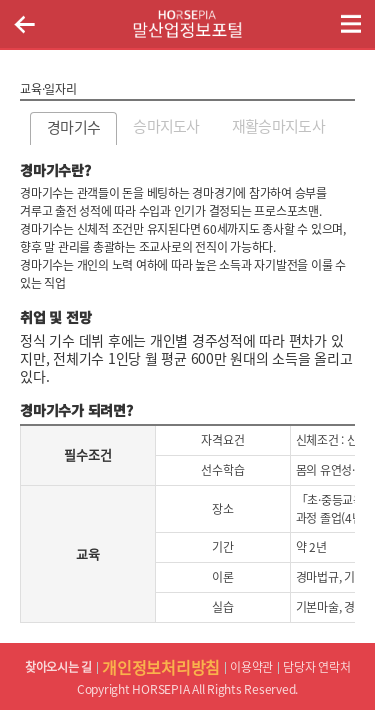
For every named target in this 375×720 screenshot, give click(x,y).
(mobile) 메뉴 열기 (351, 24)
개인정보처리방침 (161, 667)
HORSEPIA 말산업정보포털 (188, 24)
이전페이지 (24, 24)
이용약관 (251, 667)
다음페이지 (349, 126)
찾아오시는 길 (58, 667)
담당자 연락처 (316, 667)
